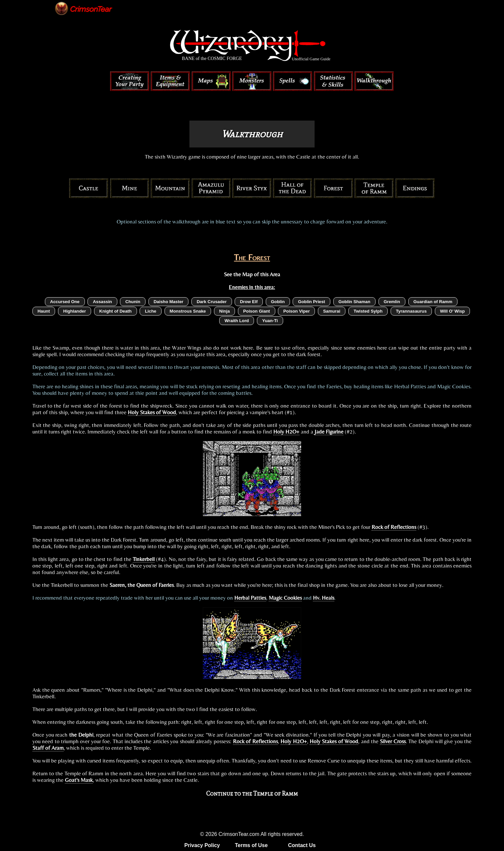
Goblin (278, 302)
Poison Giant (257, 311)
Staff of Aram (48, 748)
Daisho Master (169, 302)
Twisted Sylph (368, 311)
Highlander (75, 311)
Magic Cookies (285, 598)
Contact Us (302, 845)
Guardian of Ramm (433, 302)
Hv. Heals (324, 598)
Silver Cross (393, 741)
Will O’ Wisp (453, 311)
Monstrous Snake (188, 311)
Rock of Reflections (394, 527)
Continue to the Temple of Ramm (252, 793)
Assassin (102, 302)
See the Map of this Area (252, 274)
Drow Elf (249, 302)
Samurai (332, 311)
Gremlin (392, 302)
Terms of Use (251, 845)
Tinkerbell (144, 559)
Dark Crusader (212, 302)
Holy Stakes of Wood (152, 412)
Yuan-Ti (270, 321)
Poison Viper (296, 311)
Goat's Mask (79, 780)
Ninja (224, 311)
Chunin (133, 302)
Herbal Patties (250, 598)
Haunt (44, 311)
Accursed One (65, 302)
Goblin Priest (311, 302)
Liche (151, 311)
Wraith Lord (237, 321)
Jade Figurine (329, 432)
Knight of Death (116, 311)
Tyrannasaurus (411, 311)
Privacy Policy (202, 845)
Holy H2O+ (286, 432)
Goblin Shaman (354, 302)
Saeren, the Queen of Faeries (142, 585)
